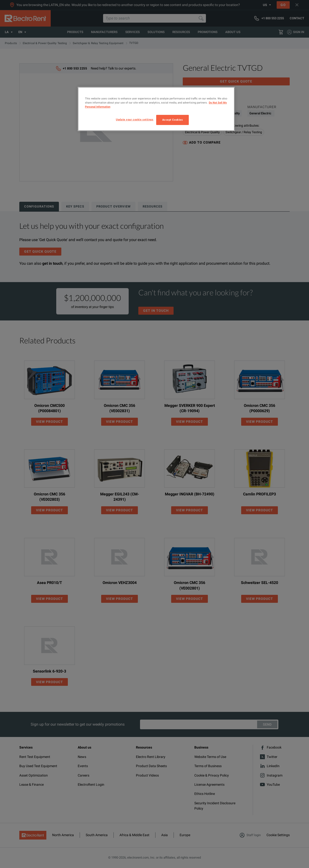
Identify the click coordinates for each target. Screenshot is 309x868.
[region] (156, 109)
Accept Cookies (173, 120)
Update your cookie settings (135, 119)
